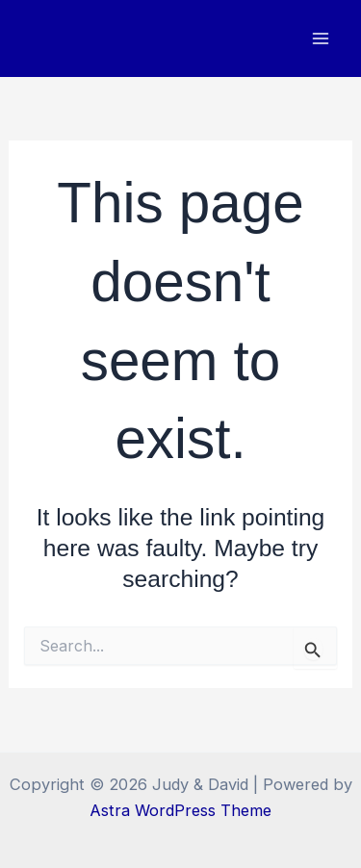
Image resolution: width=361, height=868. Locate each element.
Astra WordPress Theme (180, 810)
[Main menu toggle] (320, 39)
